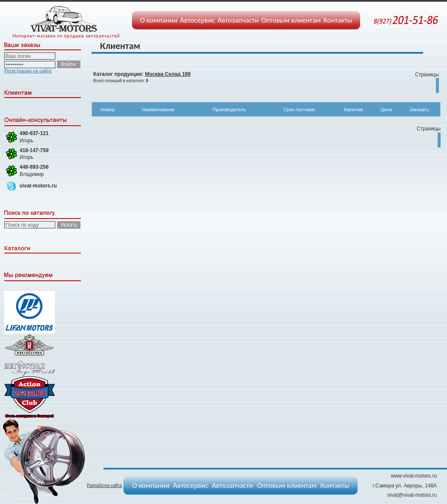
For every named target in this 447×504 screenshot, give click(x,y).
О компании (159, 20)
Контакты (338, 20)
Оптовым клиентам (291, 20)
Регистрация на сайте (28, 71)
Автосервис (198, 20)
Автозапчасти (238, 20)
